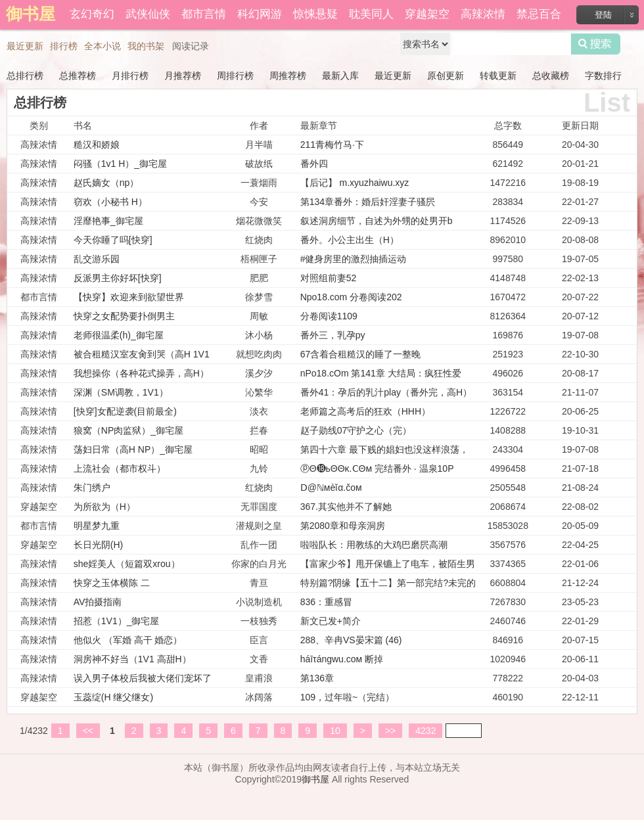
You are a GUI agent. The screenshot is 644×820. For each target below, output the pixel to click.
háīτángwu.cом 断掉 (342, 659)
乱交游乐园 (97, 259)
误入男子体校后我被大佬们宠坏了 (143, 678)
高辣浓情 (483, 14)
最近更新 (25, 46)
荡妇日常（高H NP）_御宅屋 (133, 449)
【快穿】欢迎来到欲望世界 (129, 297)
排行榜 (64, 46)
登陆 (603, 15)
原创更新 (446, 76)
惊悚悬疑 (315, 14)
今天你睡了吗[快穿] (113, 240)
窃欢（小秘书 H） (110, 202)
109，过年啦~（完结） (348, 697)
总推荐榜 (78, 76)
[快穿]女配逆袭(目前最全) (125, 411)
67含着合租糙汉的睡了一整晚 (361, 354)
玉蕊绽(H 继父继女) (113, 697)
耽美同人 (371, 14)
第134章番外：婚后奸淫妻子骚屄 (368, 202)
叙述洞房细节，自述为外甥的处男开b (377, 221)
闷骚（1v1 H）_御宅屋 (120, 164)
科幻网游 (260, 14)
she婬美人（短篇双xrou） (127, 564)
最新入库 (340, 76)
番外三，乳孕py (333, 335)
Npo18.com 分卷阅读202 (351, 297)
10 (335, 731)
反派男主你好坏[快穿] (118, 278)
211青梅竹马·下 (332, 145)
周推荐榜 (288, 76)
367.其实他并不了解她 (346, 507)
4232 (425, 731)
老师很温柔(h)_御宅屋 (119, 335)
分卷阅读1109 (329, 316)
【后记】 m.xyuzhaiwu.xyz (355, 183)
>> (390, 731)
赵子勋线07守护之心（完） (356, 430)
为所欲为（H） (104, 507)
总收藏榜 (551, 76)
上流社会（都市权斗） (120, 468)
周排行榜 (235, 76)
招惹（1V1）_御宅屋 (117, 621)
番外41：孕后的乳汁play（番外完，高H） (386, 392)
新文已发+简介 (331, 621)
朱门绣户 (92, 488)
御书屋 (315, 779)
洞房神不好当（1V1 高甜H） (132, 659)
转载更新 (498, 76)
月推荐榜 (183, 76)
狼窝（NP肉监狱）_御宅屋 (128, 430)
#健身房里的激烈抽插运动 (354, 259)
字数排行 (603, 76)
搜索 (596, 44)
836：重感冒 (326, 602)
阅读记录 (191, 46)
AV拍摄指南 (98, 602)
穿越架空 (427, 14)
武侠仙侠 (148, 14)
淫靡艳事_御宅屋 (108, 221)
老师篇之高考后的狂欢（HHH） (365, 411)
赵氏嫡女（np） (106, 183)
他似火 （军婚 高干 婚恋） (128, 640)
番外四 (314, 164)
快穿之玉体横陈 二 (112, 583)
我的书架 (146, 46)
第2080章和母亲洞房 (343, 526)
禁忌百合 (539, 14)
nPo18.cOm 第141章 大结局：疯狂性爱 (381, 373)
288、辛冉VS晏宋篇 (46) (351, 640)
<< (88, 731)
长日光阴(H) (98, 545)
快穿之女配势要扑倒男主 (124, 316)
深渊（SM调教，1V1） (121, 392)
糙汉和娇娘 (97, 145)
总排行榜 (25, 76)
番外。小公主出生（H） (350, 240)
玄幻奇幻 (92, 14)
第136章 (317, 678)
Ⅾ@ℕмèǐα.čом (331, 488)
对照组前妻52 (329, 278)
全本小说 (103, 46)
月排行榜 (130, 76)
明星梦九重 (97, 526)
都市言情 (204, 14)
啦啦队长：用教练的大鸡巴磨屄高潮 (374, 545)
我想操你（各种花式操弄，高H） (141, 373)
